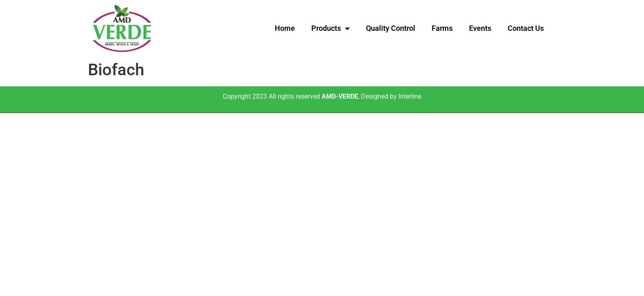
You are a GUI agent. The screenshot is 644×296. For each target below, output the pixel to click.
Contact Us (526, 28)
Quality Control (391, 28)
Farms (442, 28)
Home (285, 28)
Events (480, 28)
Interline (410, 96)
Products (330, 28)
